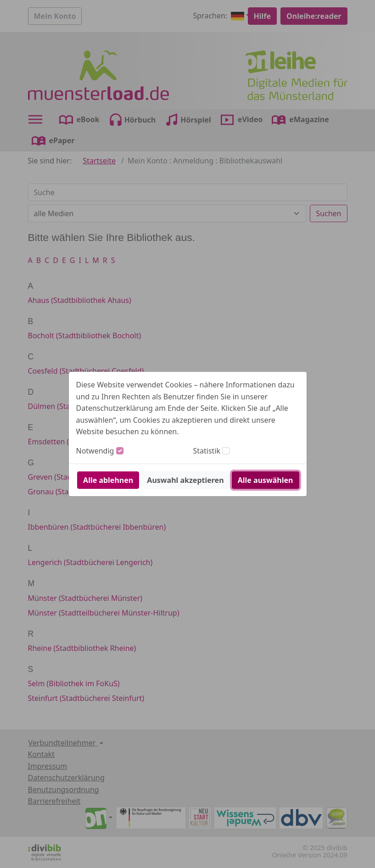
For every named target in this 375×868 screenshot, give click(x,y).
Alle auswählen (266, 480)
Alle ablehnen (108, 480)
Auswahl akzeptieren (185, 480)
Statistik (207, 451)
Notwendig (95, 451)
